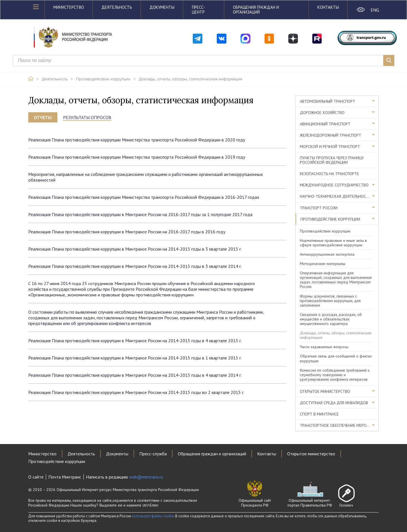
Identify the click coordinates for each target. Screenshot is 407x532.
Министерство (69, 7)
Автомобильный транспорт (328, 101)
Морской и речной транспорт (330, 147)
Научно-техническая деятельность (335, 196)
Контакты (328, 7)
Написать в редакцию (125, 477)
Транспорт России (319, 208)
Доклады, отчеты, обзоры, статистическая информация (190, 79)
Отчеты (43, 117)
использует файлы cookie (153, 516)
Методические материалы (323, 264)
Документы (162, 7)
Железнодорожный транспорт (331, 135)
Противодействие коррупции (103, 79)
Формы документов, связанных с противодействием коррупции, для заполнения (330, 301)
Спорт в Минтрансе (319, 414)
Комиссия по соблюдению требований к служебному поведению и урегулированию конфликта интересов (335, 375)
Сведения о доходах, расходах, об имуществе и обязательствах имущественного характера (331, 319)
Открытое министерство (325, 391)
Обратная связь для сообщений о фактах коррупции (336, 358)
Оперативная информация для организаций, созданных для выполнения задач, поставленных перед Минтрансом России (336, 280)
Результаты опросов (87, 117)
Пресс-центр (199, 10)
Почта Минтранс (65, 477)
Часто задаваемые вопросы (324, 347)
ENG (375, 10)
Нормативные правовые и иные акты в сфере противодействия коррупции (333, 243)
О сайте (36, 477)
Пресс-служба (153, 454)
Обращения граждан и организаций (256, 10)
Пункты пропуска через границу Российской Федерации (332, 160)
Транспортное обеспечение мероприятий (339, 425)
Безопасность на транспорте (329, 174)
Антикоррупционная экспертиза (327, 254)
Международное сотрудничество (334, 185)
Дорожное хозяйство (322, 113)
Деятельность (117, 7)
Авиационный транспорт (325, 124)
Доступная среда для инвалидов (334, 403)
